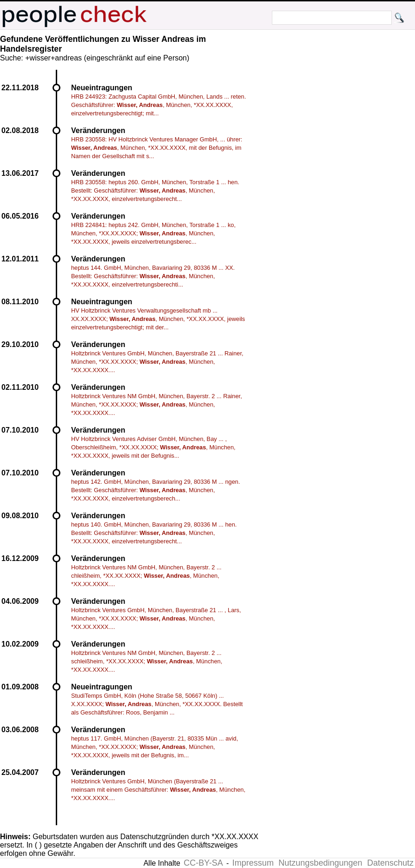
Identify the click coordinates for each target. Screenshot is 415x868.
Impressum (253, 863)
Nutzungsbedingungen (320, 863)
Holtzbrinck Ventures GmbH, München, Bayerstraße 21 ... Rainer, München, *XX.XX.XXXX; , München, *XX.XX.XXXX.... (157, 362)
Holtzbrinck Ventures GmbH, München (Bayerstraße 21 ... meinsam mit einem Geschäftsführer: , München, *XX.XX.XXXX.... (158, 790)
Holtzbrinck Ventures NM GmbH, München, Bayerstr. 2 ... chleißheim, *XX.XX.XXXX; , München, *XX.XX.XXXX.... (146, 576)
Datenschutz (390, 863)
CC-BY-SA (203, 863)
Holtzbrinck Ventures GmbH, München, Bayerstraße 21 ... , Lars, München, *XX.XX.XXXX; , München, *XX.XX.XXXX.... (156, 618)
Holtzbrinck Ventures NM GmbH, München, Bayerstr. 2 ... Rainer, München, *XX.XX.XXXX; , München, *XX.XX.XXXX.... (157, 404)
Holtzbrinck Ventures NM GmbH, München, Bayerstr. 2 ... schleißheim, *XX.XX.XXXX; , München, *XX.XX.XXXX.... (147, 661)
